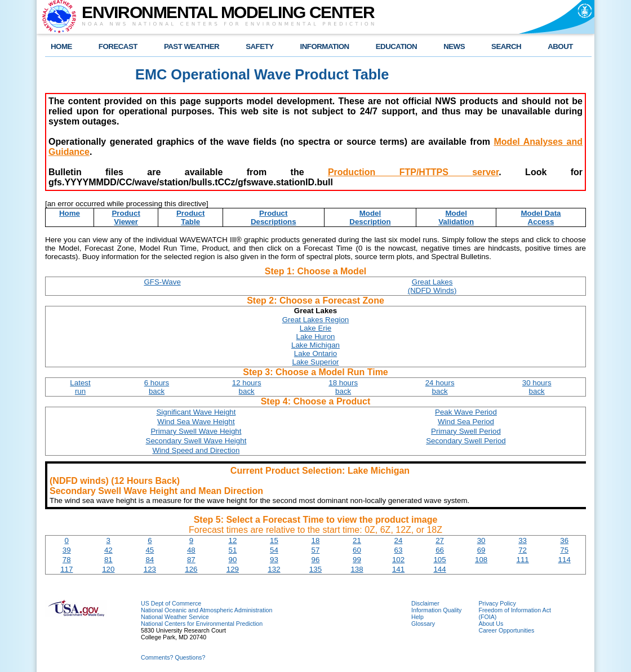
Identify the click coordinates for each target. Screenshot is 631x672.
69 (481, 550)
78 (67, 560)
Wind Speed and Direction (196, 450)
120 (108, 569)
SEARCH (506, 46)
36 (564, 540)
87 (191, 560)
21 (357, 540)
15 (274, 540)
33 (523, 540)
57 (316, 550)
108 (481, 560)
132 (274, 569)
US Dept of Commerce (171, 603)
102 (398, 560)
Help (417, 617)
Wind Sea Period (466, 422)
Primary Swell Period (466, 431)
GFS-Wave (162, 282)
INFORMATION (325, 46)
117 (66, 569)
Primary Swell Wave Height (196, 431)
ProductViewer (126, 217)
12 (232, 540)
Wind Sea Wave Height (196, 422)
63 (399, 550)
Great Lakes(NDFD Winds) (432, 286)
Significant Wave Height (196, 412)
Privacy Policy (497, 603)
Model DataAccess (541, 217)
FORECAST (118, 46)
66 (440, 550)
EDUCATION (396, 46)
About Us (491, 624)
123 (150, 569)
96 (316, 560)
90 (232, 560)
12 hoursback (247, 387)
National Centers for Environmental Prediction (202, 624)
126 (191, 569)
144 (439, 569)
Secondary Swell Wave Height (196, 441)
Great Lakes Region (316, 320)
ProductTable (190, 217)
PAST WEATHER (192, 46)
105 (439, 560)
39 (67, 550)
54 (274, 550)
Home (70, 213)
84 (150, 560)
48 (191, 550)
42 (108, 550)
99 (357, 560)
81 (108, 560)
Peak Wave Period (466, 412)
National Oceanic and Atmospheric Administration (206, 610)
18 (316, 540)
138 (357, 569)
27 (440, 540)
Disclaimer (425, 603)
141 (398, 569)
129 (233, 569)
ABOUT (560, 46)
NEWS (454, 46)
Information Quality (436, 610)
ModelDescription (370, 217)
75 (564, 550)
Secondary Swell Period (466, 441)
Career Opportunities (506, 630)
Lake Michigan (315, 345)
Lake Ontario (315, 353)
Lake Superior (316, 362)
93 (274, 560)
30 (481, 540)
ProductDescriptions (274, 217)
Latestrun (80, 387)
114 (565, 560)
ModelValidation (456, 217)
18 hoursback (343, 387)
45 (150, 550)
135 (315, 569)
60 (357, 550)
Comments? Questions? (173, 657)
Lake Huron (316, 337)
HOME (61, 46)
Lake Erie (315, 328)
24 (399, 540)
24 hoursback (440, 387)
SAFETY (259, 46)
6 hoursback (157, 387)
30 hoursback (537, 387)
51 (232, 550)
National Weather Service (175, 617)
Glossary (423, 624)
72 (523, 550)
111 (523, 560)
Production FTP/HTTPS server (413, 172)
